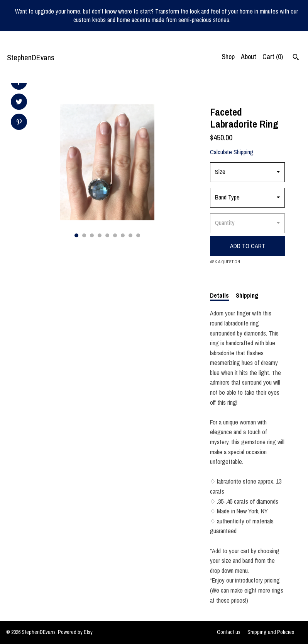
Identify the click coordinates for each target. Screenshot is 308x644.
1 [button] (76, 235)
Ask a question (225, 262)
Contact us (229, 632)
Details (219, 295)
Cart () (273, 57)
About (249, 57)
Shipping (247, 295)
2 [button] (84, 235)
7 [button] (123, 235)
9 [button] (138, 235)
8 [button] (130, 235)
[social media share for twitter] (19, 103)
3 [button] (92, 235)
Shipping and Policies (271, 632)
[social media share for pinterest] (19, 123)
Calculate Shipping (232, 152)
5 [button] (107, 235)
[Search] (296, 58)
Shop (228, 57)
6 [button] (115, 235)
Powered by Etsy (75, 632)
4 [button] (100, 235)
